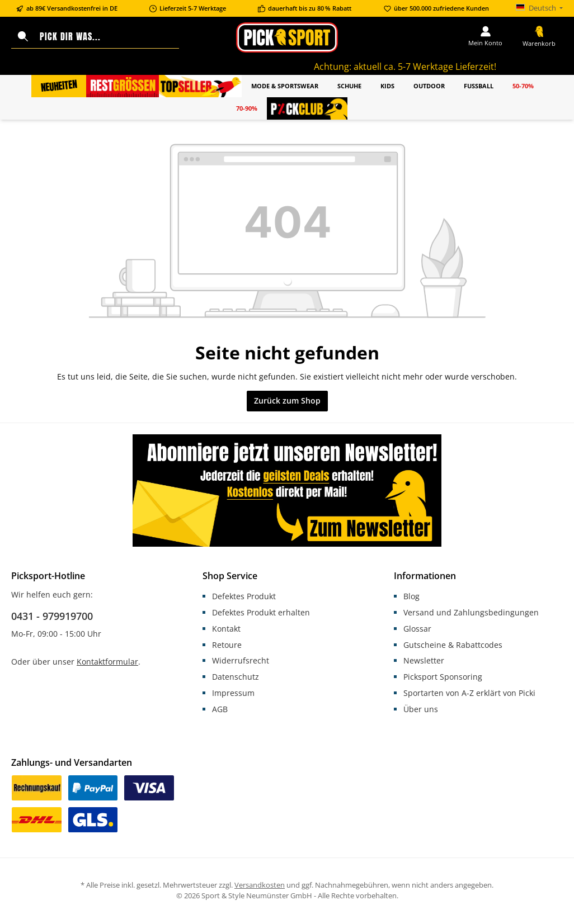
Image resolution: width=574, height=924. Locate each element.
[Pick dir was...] (107, 37)
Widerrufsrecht (241, 660)
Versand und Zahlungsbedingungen (471, 612)
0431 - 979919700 (52, 616)
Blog (411, 596)
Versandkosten (260, 885)
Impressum (233, 693)
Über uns (421, 709)
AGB (220, 709)
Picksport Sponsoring (443, 677)
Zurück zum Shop (287, 401)
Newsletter (424, 660)
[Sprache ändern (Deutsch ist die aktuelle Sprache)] (539, 9)
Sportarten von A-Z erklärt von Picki (469, 693)
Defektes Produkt (244, 596)
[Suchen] (23, 37)
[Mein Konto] (485, 37)
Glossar (417, 629)
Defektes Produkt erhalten (261, 612)
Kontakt (226, 629)
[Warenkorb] (539, 37)
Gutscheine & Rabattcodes (453, 645)
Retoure (227, 645)
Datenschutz (236, 677)
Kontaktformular (107, 662)
